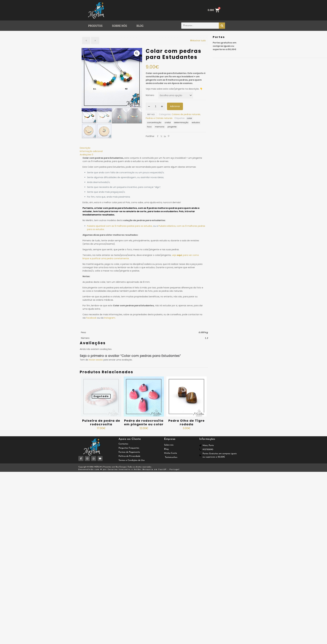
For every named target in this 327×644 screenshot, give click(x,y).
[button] (96, 26)
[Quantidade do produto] (156, 106)
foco (149, 127)
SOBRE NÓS (120, 26)
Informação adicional (91, 151)
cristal (168, 122)
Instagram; (109, 318)
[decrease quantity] (149, 106)
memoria (160, 127)
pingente (172, 127)
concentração (154, 122)
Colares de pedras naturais (186, 114)
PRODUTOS (95, 26)
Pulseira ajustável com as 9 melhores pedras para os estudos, (120, 226)
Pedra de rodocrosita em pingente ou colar (144, 422)
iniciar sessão (96, 360)
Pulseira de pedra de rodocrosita (101, 422)
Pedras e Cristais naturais (159, 118)
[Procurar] (222, 26)
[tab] (144, 148)
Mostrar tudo (198, 41)
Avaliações (86, 155)
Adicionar (175, 106)
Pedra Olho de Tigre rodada (187, 422)
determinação (181, 122)
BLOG (140, 26)
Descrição (85, 148)
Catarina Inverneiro (119, 469)
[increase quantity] (162, 106)
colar (189, 118)
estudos (196, 122)
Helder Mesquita (144, 469)
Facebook (91, 318)
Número (150, 95)
